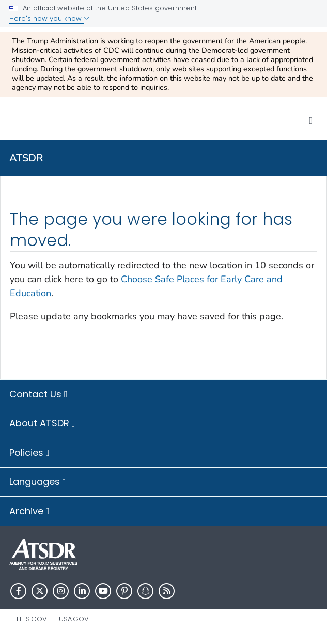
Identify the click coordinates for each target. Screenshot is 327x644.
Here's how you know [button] (49, 18)
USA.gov (74, 619)
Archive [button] (29, 512)
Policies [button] (29, 453)
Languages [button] (38, 482)
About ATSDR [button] (42, 424)
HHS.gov (32, 619)
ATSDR (26, 158)
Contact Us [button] (38, 395)
